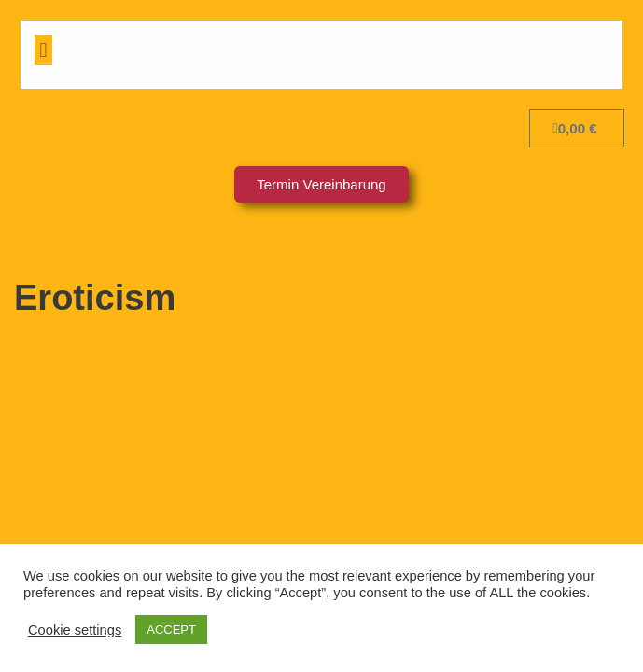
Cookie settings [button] (75, 630)
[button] (43, 50)
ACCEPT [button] (171, 630)
